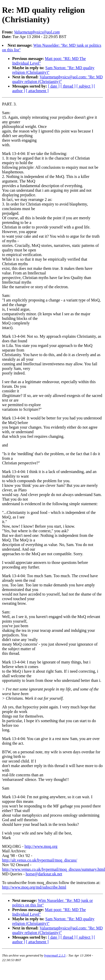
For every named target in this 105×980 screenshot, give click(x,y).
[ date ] (54, 86)
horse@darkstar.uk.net (44, 874)
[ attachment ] (37, 91)
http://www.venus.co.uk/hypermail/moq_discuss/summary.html (54, 869)
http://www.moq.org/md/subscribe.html (34, 887)
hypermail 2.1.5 (55, 955)
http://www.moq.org (41, 846)
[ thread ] (68, 86)
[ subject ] (85, 86)
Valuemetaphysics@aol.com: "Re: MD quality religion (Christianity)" (57, 79)
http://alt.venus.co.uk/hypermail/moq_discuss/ (40, 860)
